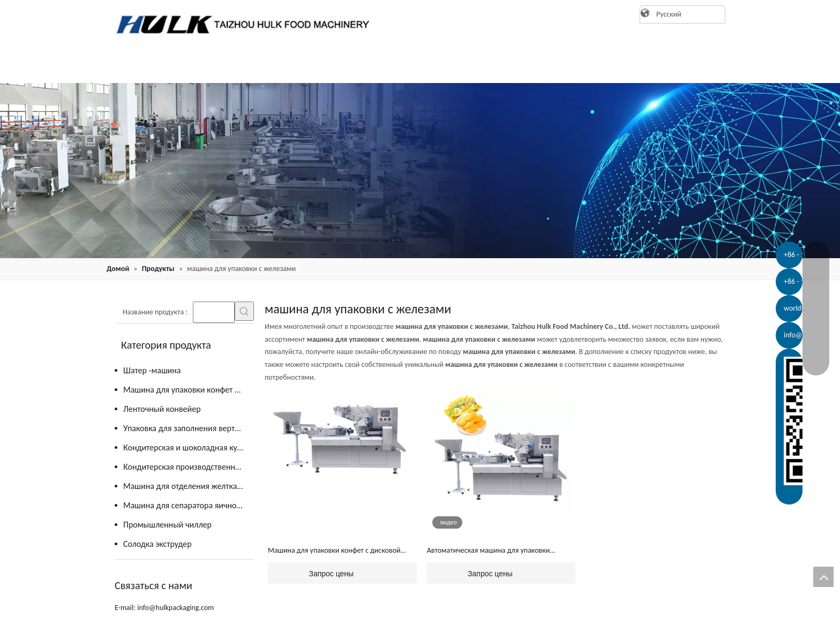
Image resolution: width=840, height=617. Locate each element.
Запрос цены (311, 573)
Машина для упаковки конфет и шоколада (189, 390)
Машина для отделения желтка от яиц (189, 486)
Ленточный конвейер (162, 409)
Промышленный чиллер (167, 525)
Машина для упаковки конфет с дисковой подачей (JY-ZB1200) (334, 551)
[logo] (238, 24)
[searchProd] (214, 312)
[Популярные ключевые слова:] (244, 311)
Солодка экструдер (157, 544)
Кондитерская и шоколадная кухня (186, 447)
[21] (420, 171)
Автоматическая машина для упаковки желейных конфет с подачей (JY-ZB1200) (490, 551)
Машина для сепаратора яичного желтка (189, 505)
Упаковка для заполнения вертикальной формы (189, 428)
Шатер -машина (152, 370)
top (823, 577)
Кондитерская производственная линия (189, 467)
